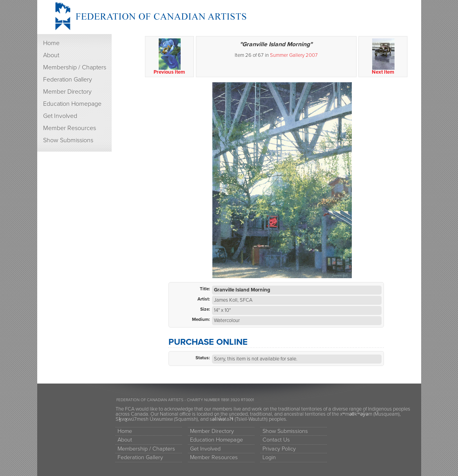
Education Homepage (72, 104)
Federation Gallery (68, 80)
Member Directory (67, 92)
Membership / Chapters (75, 67)
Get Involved (60, 116)
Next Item (383, 57)
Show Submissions (68, 140)
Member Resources (70, 128)
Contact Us (276, 440)
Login (269, 457)
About (51, 55)
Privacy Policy (279, 449)
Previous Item (170, 57)
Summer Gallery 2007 (294, 55)
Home (51, 43)
